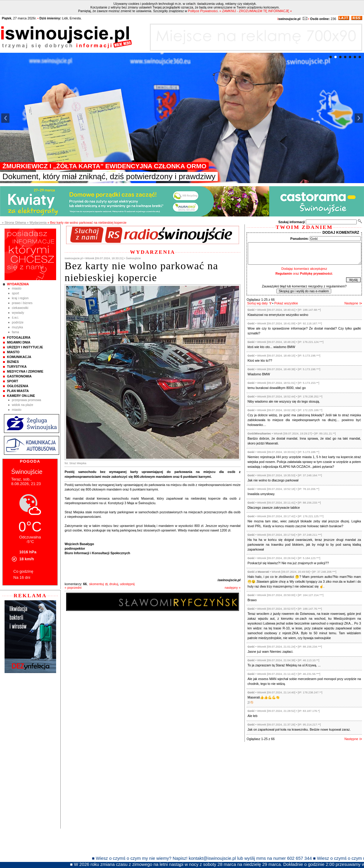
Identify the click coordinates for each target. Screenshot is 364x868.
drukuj (114, 584)
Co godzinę (23, 571)
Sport (15, 293)
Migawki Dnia (19, 342)
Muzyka (17, 327)
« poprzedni (73, 588)
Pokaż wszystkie (286, 303)
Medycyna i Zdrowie (25, 371)
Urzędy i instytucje (25, 347)
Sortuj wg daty (258, 303)
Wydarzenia (18, 284)
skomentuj (97, 584)
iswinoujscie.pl (229, 580)
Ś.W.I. (15, 317)
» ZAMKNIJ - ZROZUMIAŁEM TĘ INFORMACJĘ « (256, 11)
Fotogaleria (19, 337)
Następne (351, 303)
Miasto (17, 288)
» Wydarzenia (37, 223)
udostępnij (127, 584)
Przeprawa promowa (27, 400)
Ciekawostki (20, 308)
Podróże (18, 322)
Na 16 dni (22, 577)
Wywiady (18, 313)
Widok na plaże (23, 405)
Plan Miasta (18, 391)
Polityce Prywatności (203, 11)
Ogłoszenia (18, 386)
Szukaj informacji (292, 222)
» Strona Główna (14, 223)
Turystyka (17, 367)
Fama (15, 332)
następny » (233, 588)
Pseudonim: (300, 239)
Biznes (13, 362)
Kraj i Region (20, 298)
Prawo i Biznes (22, 303)
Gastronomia (19, 376)
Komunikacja (19, 357)
